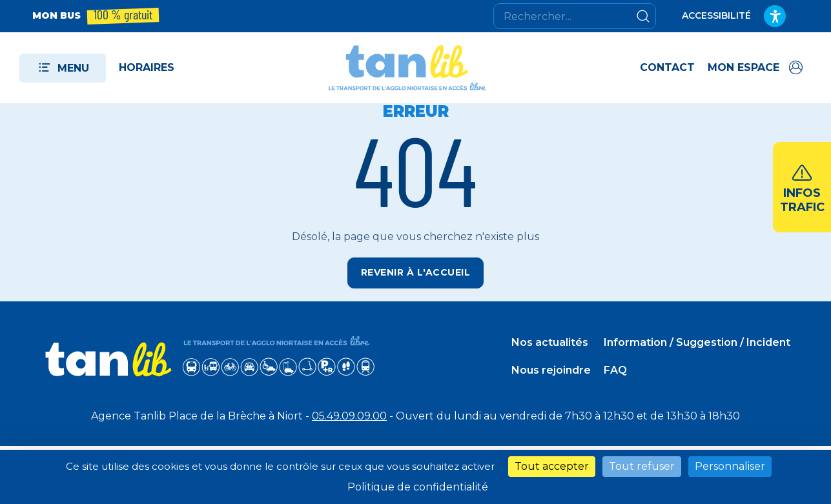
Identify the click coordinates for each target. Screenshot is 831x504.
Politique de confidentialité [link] (418, 487)
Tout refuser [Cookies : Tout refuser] (642, 466)
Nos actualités (550, 342)
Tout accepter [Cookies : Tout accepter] (552, 466)
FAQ (615, 370)
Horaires (147, 67)
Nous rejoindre (551, 370)
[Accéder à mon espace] (756, 68)
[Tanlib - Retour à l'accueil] (407, 68)
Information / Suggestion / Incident (697, 342)
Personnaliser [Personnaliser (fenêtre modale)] (730, 466)
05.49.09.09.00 (349, 416)
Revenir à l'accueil (416, 272)
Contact (667, 67)
